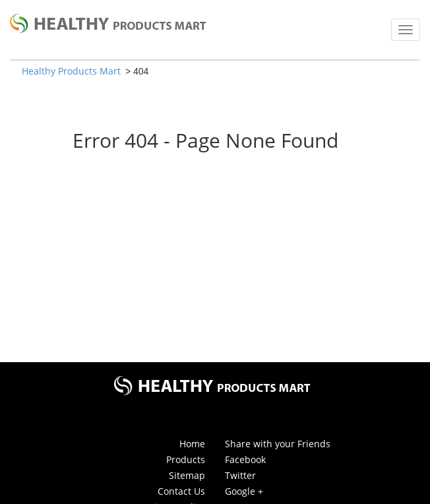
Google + (244, 491)
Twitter (240, 475)
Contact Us (181, 491)
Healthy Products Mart (71, 71)
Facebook (245, 459)
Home (192, 444)
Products (186, 459)
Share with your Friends (278, 444)
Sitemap (187, 475)
